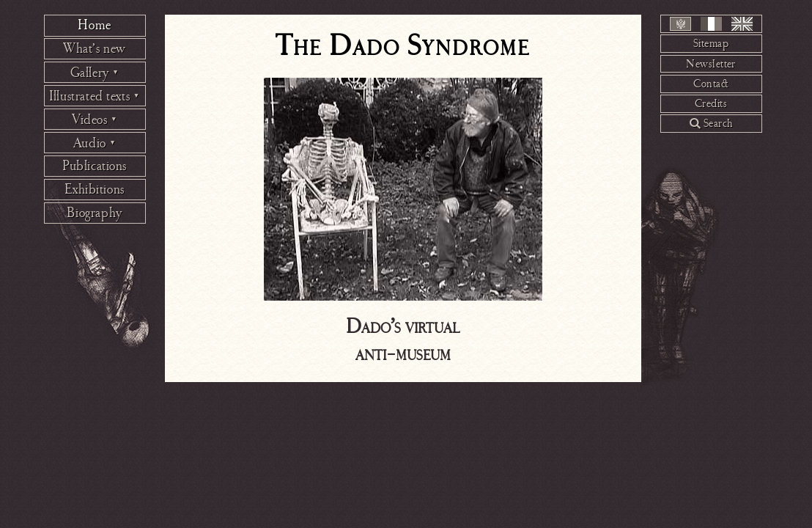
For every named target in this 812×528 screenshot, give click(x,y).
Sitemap (711, 43)
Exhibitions (94, 189)
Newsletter (711, 64)
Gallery (95, 73)
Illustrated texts (95, 96)
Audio (95, 143)
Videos (95, 120)
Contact (711, 84)
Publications (95, 166)
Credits (711, 103)
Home (94, 25)
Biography (94, 213)
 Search (711, 123)
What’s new (95, 48)
